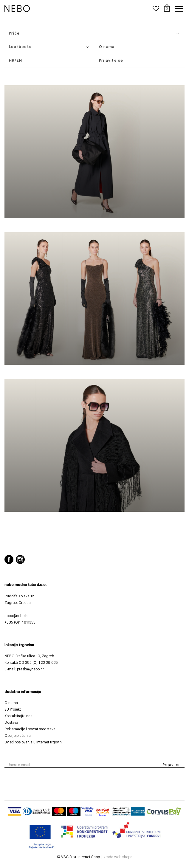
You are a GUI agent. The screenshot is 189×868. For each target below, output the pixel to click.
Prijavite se (111, 61)
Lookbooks (20, 47)
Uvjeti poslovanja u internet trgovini (34, 742)
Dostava (11, 723)
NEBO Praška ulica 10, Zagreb (29, 656)
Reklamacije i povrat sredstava (30, 729)
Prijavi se (172, 765)
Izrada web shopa (117, 857)
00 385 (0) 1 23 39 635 (38, 663)
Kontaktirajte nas (18, 716)
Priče (14, 33)
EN (19, 61)
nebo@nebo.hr (17, 616)
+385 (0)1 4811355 (20, 622)
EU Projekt (13, 709)
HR (12, 61)
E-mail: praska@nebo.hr (24, 669)
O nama (107, 47)
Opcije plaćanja (18, 736)
